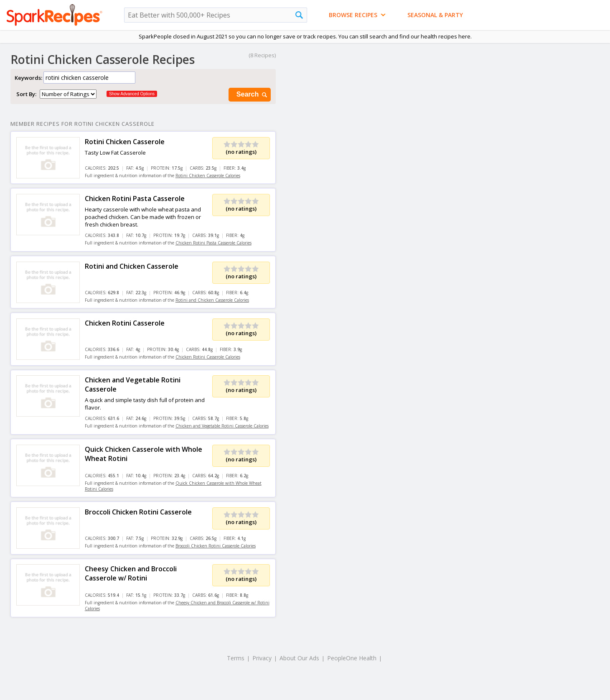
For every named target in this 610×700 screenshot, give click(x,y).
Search (252, 95)
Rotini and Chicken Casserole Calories (212, 300)
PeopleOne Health (352, 658)
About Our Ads (299, 658)
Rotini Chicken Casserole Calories (208, 176)
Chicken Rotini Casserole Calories (208, 357)
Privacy (262, 658)
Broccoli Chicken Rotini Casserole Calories (216, 546)
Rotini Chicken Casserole (125, 142)
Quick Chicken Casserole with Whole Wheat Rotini (144, 454)
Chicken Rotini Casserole (125, 323)
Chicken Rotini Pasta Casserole (135, 199)
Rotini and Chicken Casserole (132, 266)
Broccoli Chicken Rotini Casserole (138, 512)
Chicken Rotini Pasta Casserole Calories (213, 243)
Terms (236, 658)
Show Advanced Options (132, 94)
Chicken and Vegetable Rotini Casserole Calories (222, 426)
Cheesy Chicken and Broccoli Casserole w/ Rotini (131, 573)
